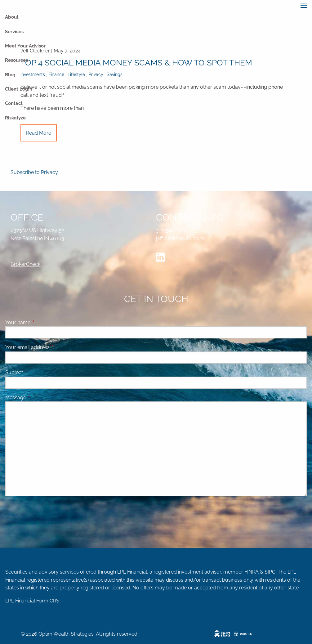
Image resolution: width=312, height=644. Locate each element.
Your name (42, 322)
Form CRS (48, 601)
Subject (38, 372)
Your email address (51, 347)
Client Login (19, 89)
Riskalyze (15, 118)
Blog (10, 75)
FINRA (252, 572)
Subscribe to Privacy (34, 172)
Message (40, 398)
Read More (39, 133)
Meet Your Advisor (25, 46)
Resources (16, 60)
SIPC (270, 572)
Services (14, 32)
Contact (14, 103)
